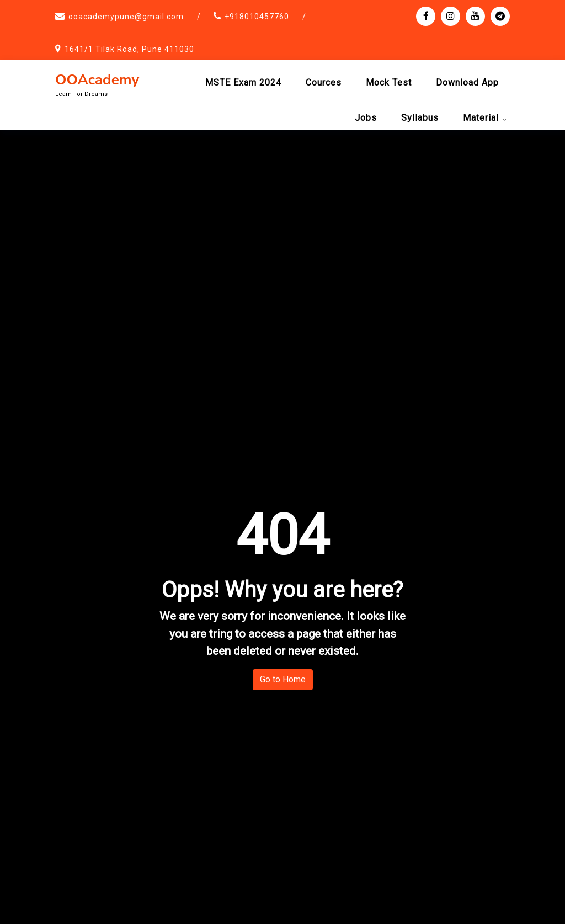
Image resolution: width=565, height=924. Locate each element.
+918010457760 (257, 17)
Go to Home (283, 679)
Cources (324, 82)
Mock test (389, 82)
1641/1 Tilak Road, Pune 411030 (129, 49)
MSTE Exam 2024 (243, 82)
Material (481, 118)
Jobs (366, 118)
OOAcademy (97, 80)
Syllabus (420, 118)
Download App (467, 82)
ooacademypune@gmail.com (126, 17)
